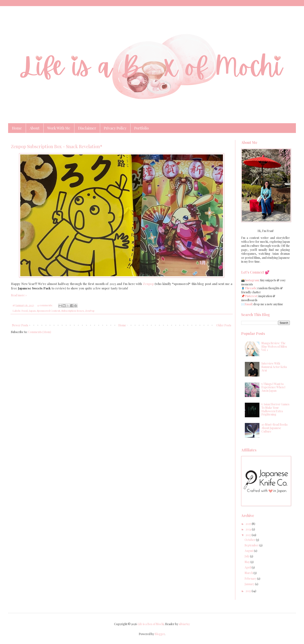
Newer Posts (20, 325)
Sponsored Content (49, 311)
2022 (249, 591)
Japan (32, 311)
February (251, 579)
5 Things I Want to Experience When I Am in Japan (273, 387)
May (248, 562)
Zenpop (148, 284)
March (249, 573)
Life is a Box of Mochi (151, 624)
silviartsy (184, 624)
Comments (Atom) (40, 332)
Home (17, 128)
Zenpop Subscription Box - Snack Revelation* (57, 146)
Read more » (19, 295)
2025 (249, 524)
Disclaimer (87, 128)
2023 (249, 535)
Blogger (160, 634)
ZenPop (90, 311)
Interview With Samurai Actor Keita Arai (274, 367)
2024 (249, 529)
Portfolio (141, 128)
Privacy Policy (115, 128)
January (250, 584)
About (35, 128)
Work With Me (59, 128)
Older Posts (224, 325)
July (247, 556)
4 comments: (45, 305)
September (252, 545)
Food (25, 311)
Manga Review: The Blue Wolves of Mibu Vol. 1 (274, 347)
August (249, 551)
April (248, 567)
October (250, 540)
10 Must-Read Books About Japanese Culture (275, 428)
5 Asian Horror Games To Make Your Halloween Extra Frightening (275, 409)
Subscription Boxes (73, 311)
